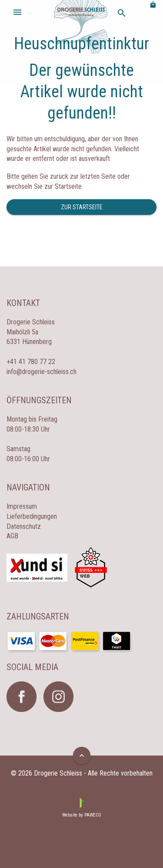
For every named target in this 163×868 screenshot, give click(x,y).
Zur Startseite (82, 207)
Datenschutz (24, 526)
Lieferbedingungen (32, 516)
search (122, 13)
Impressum (22, 506)
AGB (12, 536)
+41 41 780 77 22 (31, 362)
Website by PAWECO (82, 815)
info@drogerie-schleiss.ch (42, 372)
